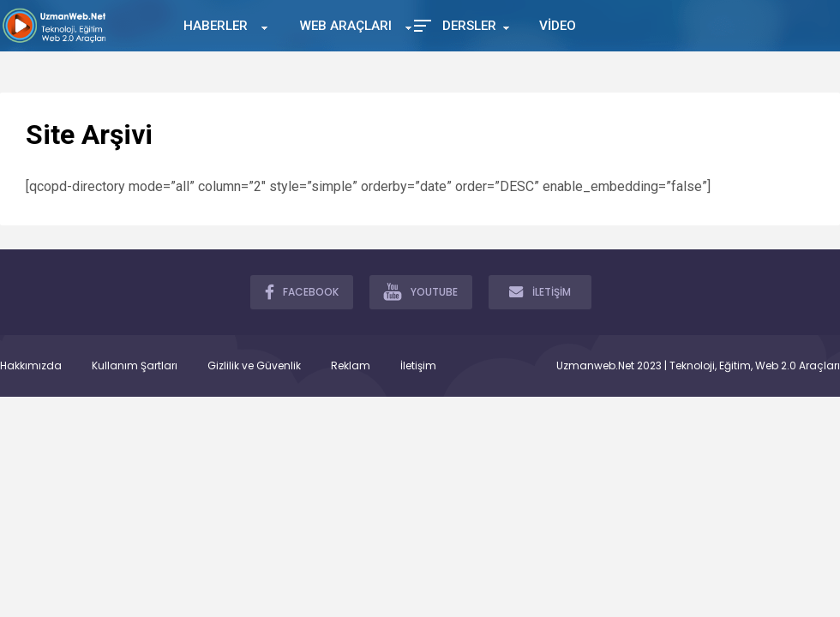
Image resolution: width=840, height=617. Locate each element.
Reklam (351, 366)
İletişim (418, 366)
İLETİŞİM (540, 291)
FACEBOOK (302, 291)
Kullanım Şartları (135, 366)
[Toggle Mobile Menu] (420, 24)
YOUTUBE (420, 291)
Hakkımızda (31, 366)
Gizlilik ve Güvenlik (254, 366)
